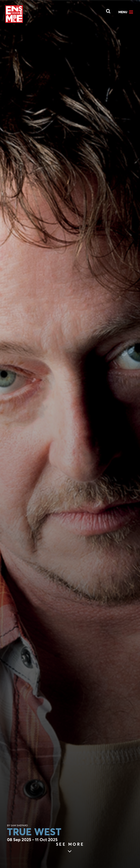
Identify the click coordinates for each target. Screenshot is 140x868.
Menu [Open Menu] (123, 12)
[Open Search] (106, 10)
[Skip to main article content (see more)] (70, 848)
